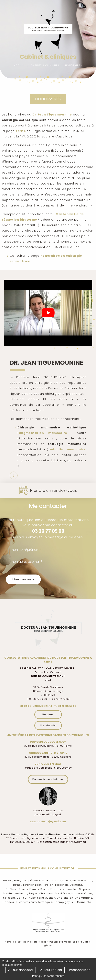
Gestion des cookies (69, 834)
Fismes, (34, 889)
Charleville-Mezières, (16, 902)
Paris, (17, 880)
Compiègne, (30, 880)
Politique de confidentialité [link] (48, 976)
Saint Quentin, (47, 898)
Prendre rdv (48, 725)
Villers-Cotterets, (50, 880)
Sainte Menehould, (16, 893)
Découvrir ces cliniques (48, 779)
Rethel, (18, 885)
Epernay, (56, 889)
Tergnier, (29, 885)
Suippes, (85, 889)
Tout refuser (51, 970)
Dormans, (76, 885)
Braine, (45, 889)
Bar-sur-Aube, (27, 898)
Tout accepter (21, 970)
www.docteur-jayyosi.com (48, 821)
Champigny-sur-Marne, (70, 902)
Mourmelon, (70, 889)
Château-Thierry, (17, 889)
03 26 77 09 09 (48, 531)
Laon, (39, 885)
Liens (5, 834)
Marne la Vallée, (82, 893)
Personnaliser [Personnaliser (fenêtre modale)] (79, 970)
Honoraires (74, 65)
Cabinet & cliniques (45, 65)
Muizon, (8, 880)
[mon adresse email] (48, 562)
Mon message (23, 579)
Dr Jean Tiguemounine (52, 115)
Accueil (20, 65)
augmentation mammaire (43, 433)
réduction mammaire (67, 449)
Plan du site (45, 834)
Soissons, (10, 898)
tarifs (21, 131)
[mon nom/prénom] (48, 550)
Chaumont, (47, 893)
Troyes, (34, 893)
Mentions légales (23, 834)
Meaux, (67, 880)
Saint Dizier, (63, 893)
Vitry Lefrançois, (42, 902)
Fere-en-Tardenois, (56, 885)
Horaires (48, 714)
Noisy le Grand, (83, 880)
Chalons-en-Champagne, (75, 898)
